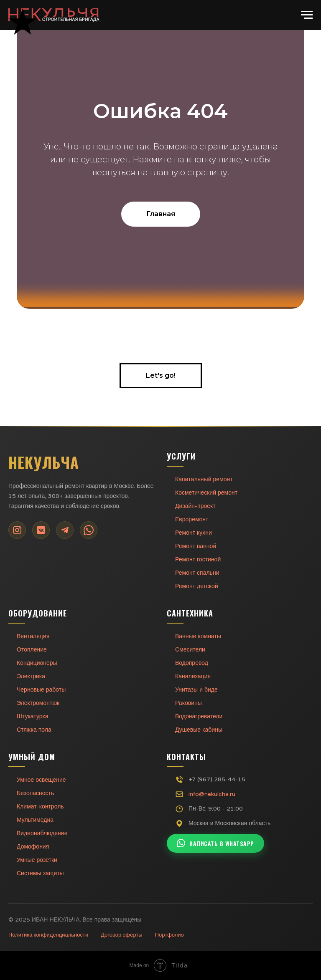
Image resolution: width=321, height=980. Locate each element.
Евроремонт (192, 519)
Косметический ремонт (206, 493)
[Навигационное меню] (307, 15)
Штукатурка (33, 716)
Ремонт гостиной (198, 559)
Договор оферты (121, 935)
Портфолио (169, 935)
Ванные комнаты (198, 636)
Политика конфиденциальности (48, 935)
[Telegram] (65, 530)
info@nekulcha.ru (212, 794)
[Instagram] (17, 530)
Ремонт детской (197, 586)
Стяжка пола (34, 730)
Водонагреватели (199, 716)
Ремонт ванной (196, 546)
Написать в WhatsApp (215, 843)
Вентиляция (33, 636)
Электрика (31, 676)
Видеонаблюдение (42, 833)
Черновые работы (41, 690)
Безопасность (35, 793)
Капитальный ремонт (204, 479)
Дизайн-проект (195, 506)
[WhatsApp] (89, 530)
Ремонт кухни (194, 533)
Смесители (190, 650)
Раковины (189, 703)
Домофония (33, 847)
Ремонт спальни (197, 573)
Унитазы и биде (196, 690)
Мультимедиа (35, 820)
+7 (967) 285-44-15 (217, 779)
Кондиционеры (37, 663)
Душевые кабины (199, 730)
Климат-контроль (40, 807)
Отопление (32, 650)
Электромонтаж (38, 703)
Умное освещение (41, 780)
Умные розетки (37, 860)
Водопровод (192, 663)
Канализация (193, 676)
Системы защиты (40, 873)
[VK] (41, 530)
